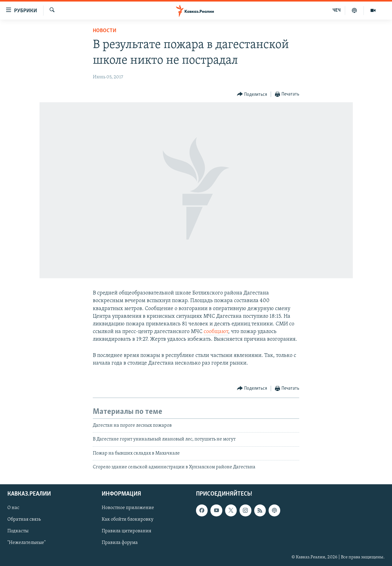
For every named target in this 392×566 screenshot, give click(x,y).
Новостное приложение (128, 508)
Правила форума (120, 543)
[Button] (252, 94)
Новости (105, 31)
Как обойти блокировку (128, 520)
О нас (13, 508)
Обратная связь (24, 520)
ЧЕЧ (337, 10)
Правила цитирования (126, 531)
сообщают (216, 332)
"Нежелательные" (26, 543)
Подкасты (18, 531)
